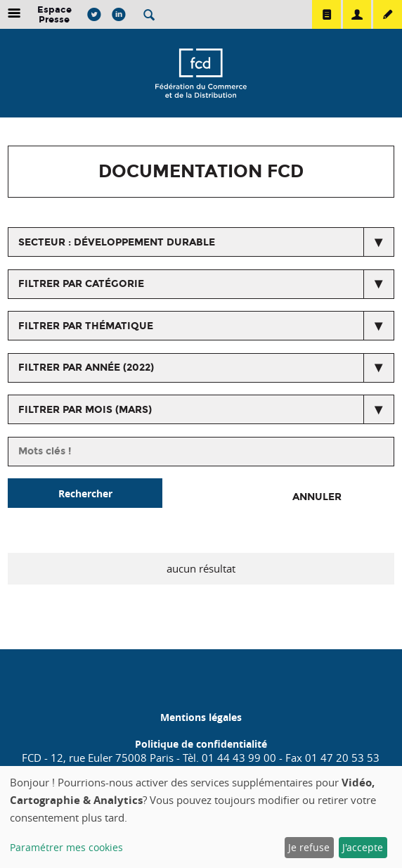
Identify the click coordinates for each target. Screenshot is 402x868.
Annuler (317, 497)
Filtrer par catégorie (81, 284)
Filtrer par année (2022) (86, 368)
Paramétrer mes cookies (66, 847)
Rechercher (85, 493)
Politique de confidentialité (201, 744)
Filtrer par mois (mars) (85, 410)
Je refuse (309, 847)
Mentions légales (201, 717)
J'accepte (363, 847)
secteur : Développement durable (117, 242)
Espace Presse (54, 14)
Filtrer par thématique (86, 326)
